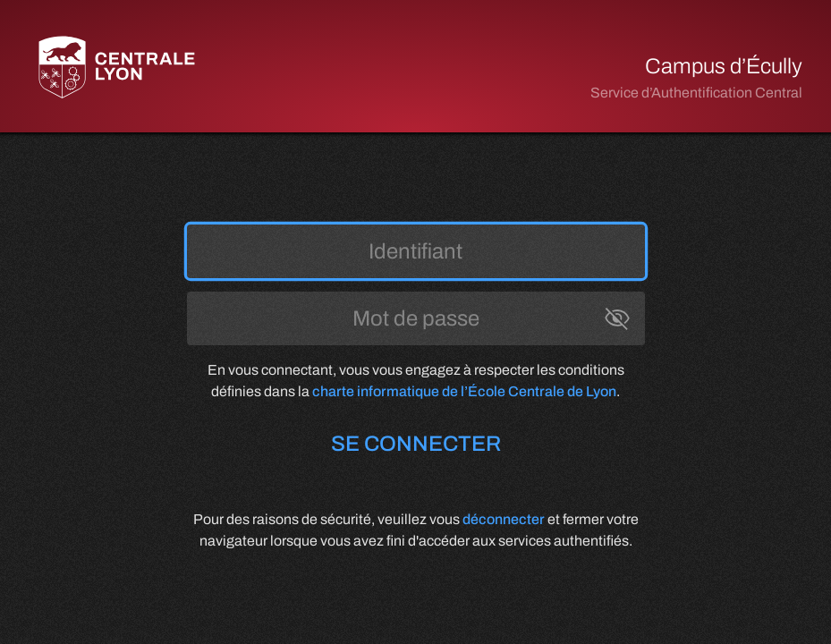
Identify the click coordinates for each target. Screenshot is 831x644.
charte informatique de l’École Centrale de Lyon (464, 391)
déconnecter (504, 519)
